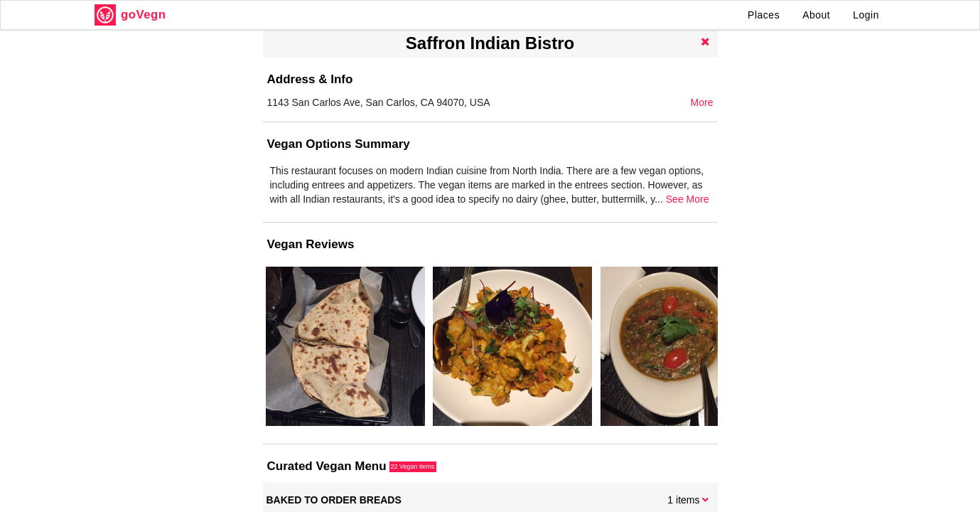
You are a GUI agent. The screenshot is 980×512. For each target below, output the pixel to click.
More (702, 102)
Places (764, 15)
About (816, 15)
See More (688, 199)
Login (866, 15)
